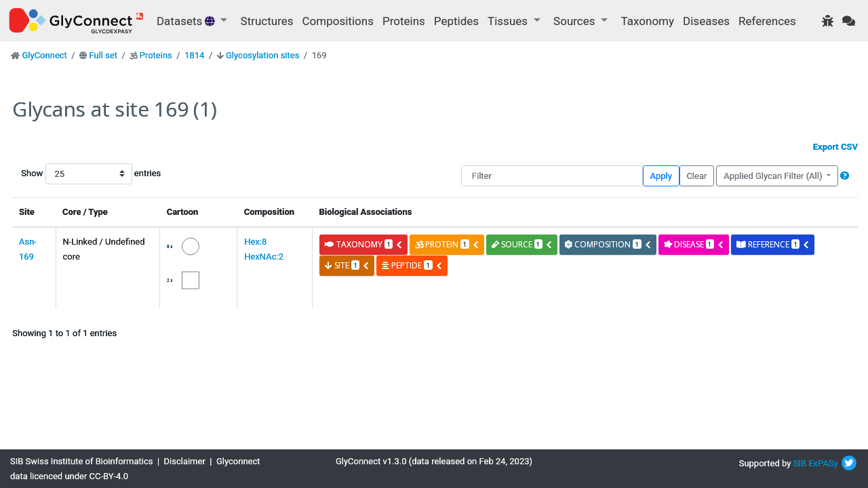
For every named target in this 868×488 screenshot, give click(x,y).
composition (608, 244)
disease (694, 244)
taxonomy (364, 244)
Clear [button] (696, 176)
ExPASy (823, 463)
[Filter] (552, 176)
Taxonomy (648, 21)
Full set (103, 55)
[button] (845, 176)
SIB (800, 463)
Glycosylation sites (262, 55)
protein (447, 244)
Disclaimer (185, 461)
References (767, 21)
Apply (661, 176)
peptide (412, 265)
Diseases (706, 21)
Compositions (338, 21)
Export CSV (835, 147)
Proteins (404, 21)
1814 (194, 55)
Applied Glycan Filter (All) (774, 176)
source (522, 244)
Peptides (456, 21)
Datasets (187, 21)
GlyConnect (44, 55)
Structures (267, 21)
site (347, 265)
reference (773, 244)
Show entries (64, 174)
